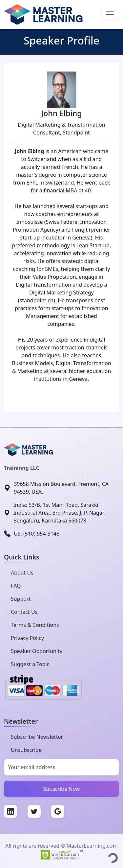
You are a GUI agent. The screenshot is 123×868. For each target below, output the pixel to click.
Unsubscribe (26, 750)
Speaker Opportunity (37, 651)
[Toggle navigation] (110, 14)
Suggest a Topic (30, 664)
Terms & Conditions (35, 625)
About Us (22, 573)
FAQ (16, 586)
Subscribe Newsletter (37, 737)
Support (21, 599)
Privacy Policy (27, 638)
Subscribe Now (62, 789)
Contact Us (24, 612)
